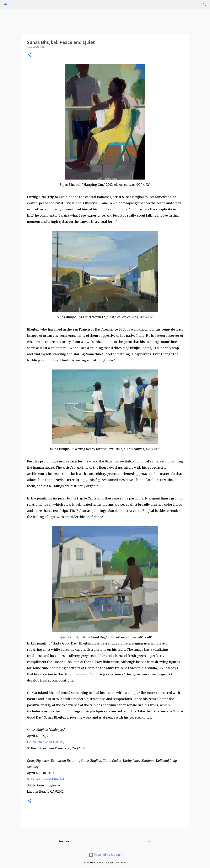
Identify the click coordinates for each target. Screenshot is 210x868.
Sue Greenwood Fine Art (46, 779)
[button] (29, 55)
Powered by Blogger (105, 855)
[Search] (16, 5)
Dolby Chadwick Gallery (46, 742)
